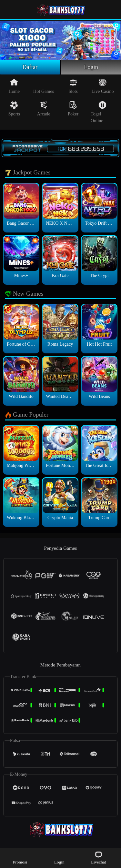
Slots (73, 86)
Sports (14, 109)
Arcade (44, 109)
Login (91, 67)
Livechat (98, 858)
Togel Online (99, 112)
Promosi (20, 858)
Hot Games (44, 86)
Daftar (30, 67)
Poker (73, 109)
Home (14, 86)
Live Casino (102, 86)
